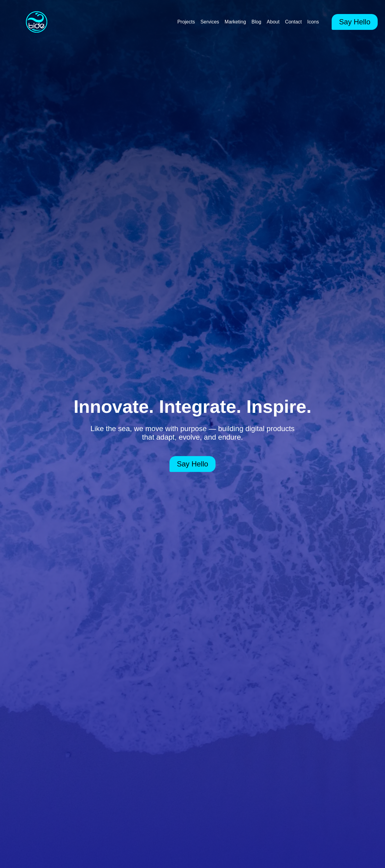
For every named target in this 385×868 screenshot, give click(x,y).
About (273, 22)
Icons (313, 22)
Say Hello (355, 22)
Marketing (235, 22)
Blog (256, 22)
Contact (293, 22)
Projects (186, 22)
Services (210, 22)
